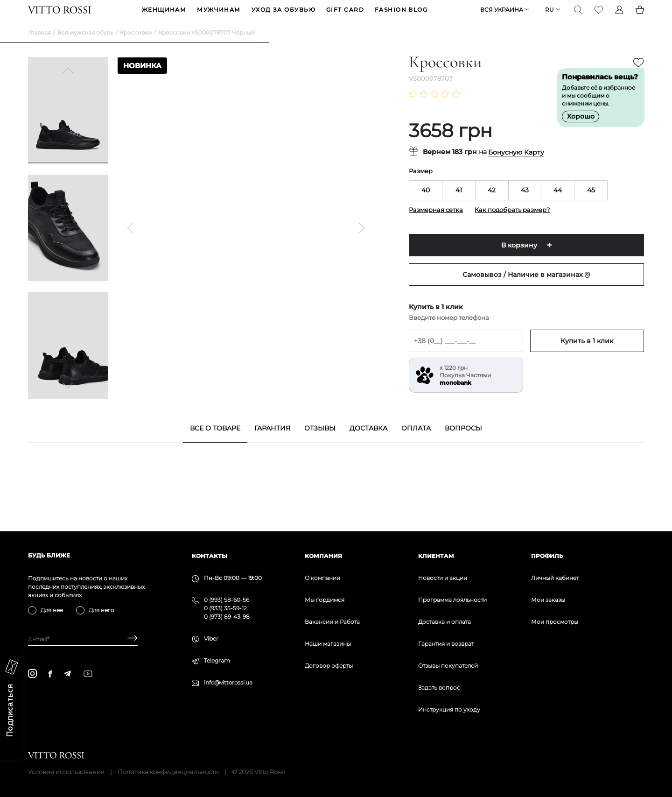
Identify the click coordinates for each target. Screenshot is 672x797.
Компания (323, 556)
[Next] (68, 399)
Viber (211, 638)
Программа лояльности (452, 600)
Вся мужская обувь (85, 47)
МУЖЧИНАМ (219, 17)
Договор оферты (329, 666)
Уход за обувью (283, 17)
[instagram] (32, 674)
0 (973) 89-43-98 (227, 617)
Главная (39, 47)
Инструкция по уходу (449, 709)
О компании (322, 578)
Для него (101, 610)
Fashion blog (401, 17)
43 (525, 205)
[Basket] (640, 17)
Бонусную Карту (516, 167)
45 (591, 205)
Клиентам (436, 556)
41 (459, 205)
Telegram (217, 660)
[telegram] (67, 674)
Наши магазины (328, 644)
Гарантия (272, 443)
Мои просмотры (555, 622)
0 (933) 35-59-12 (225, 608)
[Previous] (68, 86)
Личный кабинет (555, 578)
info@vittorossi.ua (228, 682)
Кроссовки (136, 47)
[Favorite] (599, 17)
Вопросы (463, 443)
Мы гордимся (325, 600)
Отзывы (320, 443)
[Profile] (619, 17)
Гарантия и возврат (446, 644)
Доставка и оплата (444, 622)
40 (426, 205)
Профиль (547, 556)
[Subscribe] (129, 639)
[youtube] (88, 674)
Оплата (416, 443)
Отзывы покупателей (448, 666)
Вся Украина (502, 17)
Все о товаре (215, 443)
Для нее (52, 610)
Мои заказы (548, 600)
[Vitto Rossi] (59, 17)
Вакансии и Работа (332, 622)
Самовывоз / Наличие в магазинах (526, 289)
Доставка (368, 443)
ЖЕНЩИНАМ (164, 17)
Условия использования (66, 772)
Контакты (210, 556)
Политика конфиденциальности (168, 772)
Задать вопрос (439, 688)
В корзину (519, 260)
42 (492, 205)
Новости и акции (443, 578)
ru (549, 17)
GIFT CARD (345, 17)
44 (558, 205)
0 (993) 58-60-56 (227, 600)
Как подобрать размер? (512, 224)
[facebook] (50, 674)
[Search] (578, 17)
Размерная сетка (436, 224)
